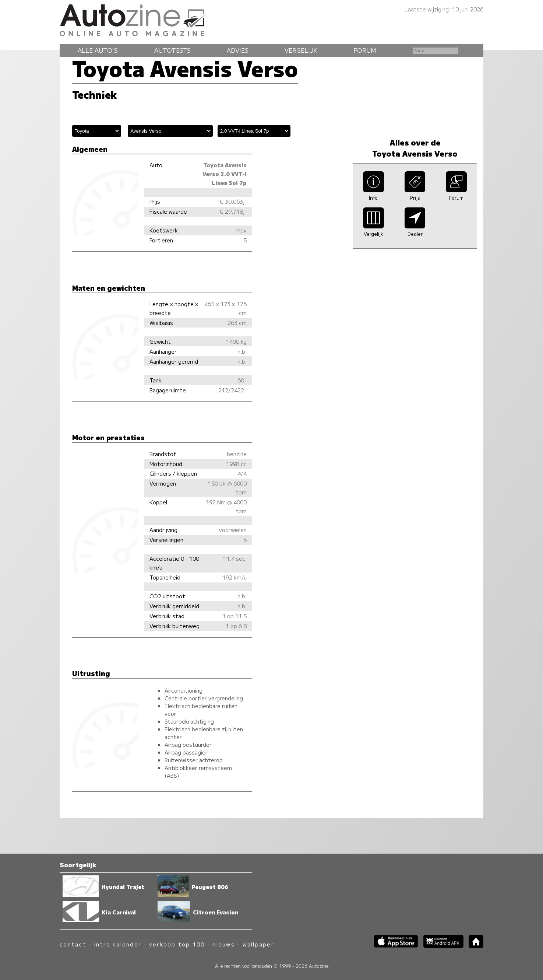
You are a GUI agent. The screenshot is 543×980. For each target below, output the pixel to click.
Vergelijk (301, 50)
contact (73, 944)
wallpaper (258, 944)
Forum (365, 50)
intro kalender (118, 944)
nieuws (223, 944)
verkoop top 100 (177, 944)
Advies (238, 50)
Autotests (172, 50)
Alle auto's (98, 50)
